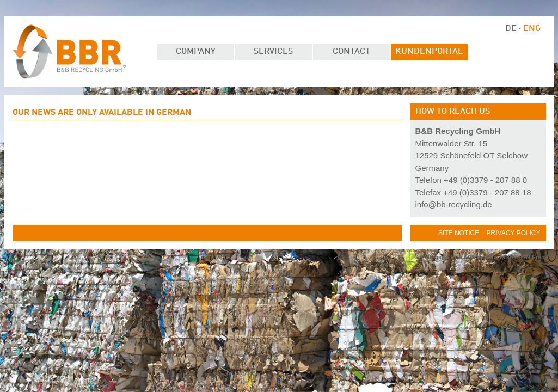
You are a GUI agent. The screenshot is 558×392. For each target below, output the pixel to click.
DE (512, 29)
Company (196, 52)
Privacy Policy (514, 233)
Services (273, 52)
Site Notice (460, 233)
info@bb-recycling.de (454, 204)
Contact (351, 52)
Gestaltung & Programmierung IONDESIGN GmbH (482, 258)
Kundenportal (429, 52)
